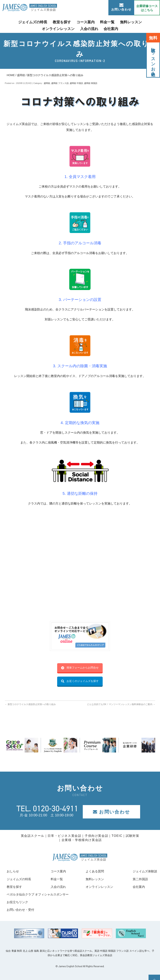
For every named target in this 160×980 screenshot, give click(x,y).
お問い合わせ (121, 7)
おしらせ (14, 871)
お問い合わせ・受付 (22, 910)
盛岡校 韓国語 (91, 83)
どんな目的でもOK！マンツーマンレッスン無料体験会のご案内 (121, 704)
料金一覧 (87, 22)
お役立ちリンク (19, 902)
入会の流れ (71, 28)
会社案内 (90, 28)
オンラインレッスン (136, 22)
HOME (11, 75)
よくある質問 (93, 871)
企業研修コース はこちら (147, 8)
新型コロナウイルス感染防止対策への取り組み (30, 704)
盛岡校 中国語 (76, 83)
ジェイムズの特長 (22, 22)
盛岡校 (21, 75)
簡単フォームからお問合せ (80, 668)
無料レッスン (108, 22)
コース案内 (68, 22)
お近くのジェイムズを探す (80, 681)
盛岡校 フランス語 (60, 83)
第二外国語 (138, 879)
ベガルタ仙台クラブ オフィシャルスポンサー (42, 894)
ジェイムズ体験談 (143, 871)
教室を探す (47, 22)
